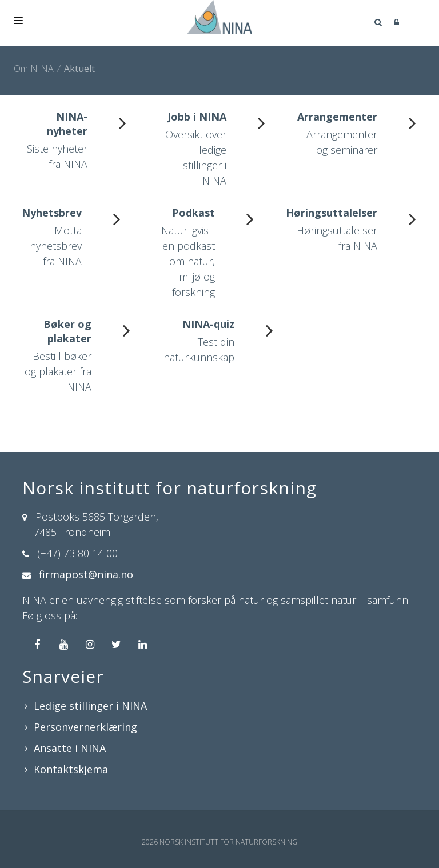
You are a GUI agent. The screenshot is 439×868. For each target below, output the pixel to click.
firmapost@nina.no (86, 574)
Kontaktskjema (71, 769)
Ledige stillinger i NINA (90, 706)
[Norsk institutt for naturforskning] (219, 17)
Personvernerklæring (85, 727)
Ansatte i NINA (70, 748)
